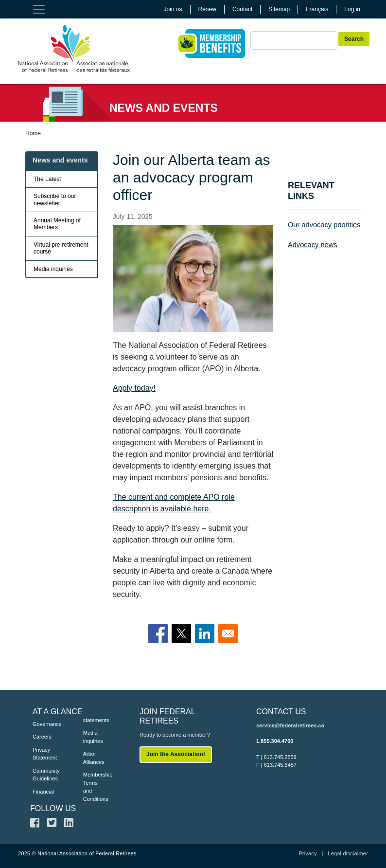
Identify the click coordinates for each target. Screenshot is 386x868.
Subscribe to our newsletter (55, 199)
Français (317, 9)
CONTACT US (281, 712)
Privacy (307, 853)
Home (33, 133)
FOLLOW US (53, 808)
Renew (207, 9)
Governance (43, 724)
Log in (352, 9)
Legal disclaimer (348, 853)
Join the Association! (176, 754)
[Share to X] (181, 633)
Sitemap (279, 9)
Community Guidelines (43, 775)
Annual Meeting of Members (57, 224)
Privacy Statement (43, 754)
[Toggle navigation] (39, 9)
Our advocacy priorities (324, 225)
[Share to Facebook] (158, 633)
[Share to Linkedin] (205, 633)
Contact (242, 9)
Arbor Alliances (94, 758)
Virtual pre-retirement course (61, 248)
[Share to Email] (228, 633)
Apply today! (134, 388)
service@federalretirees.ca (290, 725)
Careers (42, 737)
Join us (173, 9)
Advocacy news (313, 245)
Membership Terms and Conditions (94, 787)
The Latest (47, 179)
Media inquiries (53, 269)
